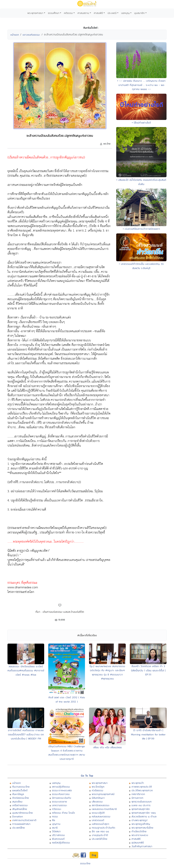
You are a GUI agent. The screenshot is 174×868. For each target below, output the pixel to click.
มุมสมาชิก (139, 13)
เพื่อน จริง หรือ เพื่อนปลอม (107, 747)
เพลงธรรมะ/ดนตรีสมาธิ (104, 809)
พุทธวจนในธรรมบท (142, 802)
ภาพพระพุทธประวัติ (142, 787)
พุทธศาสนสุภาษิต (141, 809)
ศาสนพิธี (98, 13)
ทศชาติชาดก (138, 794)
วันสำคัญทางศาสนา (142, 846)
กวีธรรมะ (57, 809)
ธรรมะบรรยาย (59, 802)
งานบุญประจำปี (100, 835)
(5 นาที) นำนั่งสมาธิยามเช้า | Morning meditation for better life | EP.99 (148, 734)
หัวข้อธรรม (97, 790)
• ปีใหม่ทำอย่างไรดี (141, 123)
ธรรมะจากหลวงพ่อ (62, 790)
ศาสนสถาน (83, 13)
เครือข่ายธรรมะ (20, 805)
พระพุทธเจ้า (138, 783)
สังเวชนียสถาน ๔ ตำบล (144, 816)
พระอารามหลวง (140, 835)
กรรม (55, 816)
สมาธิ (55, 828)
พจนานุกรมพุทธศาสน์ (103, 794)
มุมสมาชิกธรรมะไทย (23, 813)
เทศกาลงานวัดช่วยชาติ (24, 820)
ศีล (54, 820)
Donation (18, 816)
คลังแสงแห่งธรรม (101, 816)
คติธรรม (68, 13)
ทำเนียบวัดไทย (139, 831)
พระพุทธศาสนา (35, 13)
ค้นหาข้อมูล (18, 794)
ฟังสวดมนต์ (58, 839)
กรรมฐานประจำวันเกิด (103, 828)
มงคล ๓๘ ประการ (141, 805)
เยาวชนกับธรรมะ (31, 35)
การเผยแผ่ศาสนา (21, 824)
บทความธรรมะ (60, 805)
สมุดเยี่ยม (17, 802)
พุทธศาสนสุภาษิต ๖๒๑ (144, 813)
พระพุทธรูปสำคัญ (141, 824)
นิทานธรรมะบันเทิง (62, 798)
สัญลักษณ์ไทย (20, 809)
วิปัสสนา (56, 831)
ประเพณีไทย (19, 828)
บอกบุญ (125, 13)
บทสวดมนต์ (98, 820)
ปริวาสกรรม (58, 835)
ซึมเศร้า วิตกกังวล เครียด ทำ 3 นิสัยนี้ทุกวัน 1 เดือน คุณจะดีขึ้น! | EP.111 (148, 670)
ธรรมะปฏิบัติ (98, 813)
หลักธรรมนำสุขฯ (100, 824)
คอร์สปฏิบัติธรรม (61, 843)
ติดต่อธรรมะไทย (21, 798)
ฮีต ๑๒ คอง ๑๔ (100, 831)
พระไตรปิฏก (98, 787)
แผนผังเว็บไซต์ (20, 790)
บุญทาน (56, 824)
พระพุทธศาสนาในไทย (142, 828)
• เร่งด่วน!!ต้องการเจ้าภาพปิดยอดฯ (141, 229)
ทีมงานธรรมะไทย (21, 787)
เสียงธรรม (97, 802)
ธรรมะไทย (85, 863)
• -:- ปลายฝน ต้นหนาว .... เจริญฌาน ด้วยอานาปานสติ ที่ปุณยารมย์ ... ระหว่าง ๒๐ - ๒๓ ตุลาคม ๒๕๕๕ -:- (141, 85)
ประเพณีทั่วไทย (99, 839)
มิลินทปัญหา (98, 798)
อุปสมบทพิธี (138, 843)
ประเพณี (112, 13)
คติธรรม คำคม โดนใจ (63, 813)
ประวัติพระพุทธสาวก (142, 790)
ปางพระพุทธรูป (139, 820)
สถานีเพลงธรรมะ (101, 805)
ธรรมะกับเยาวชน (61, 794)
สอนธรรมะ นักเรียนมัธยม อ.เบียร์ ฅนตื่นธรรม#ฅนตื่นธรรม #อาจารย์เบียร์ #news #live (26, 670)
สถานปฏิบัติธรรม (61, 787)
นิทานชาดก (137, 798)
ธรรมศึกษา (54, 13)
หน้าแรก (15, 35)
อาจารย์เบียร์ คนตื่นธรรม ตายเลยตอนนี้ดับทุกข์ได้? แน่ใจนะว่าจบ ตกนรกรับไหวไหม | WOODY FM (26, 734)
